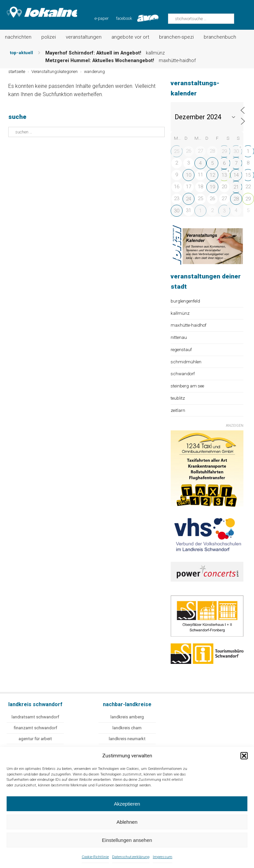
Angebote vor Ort (130, 37)
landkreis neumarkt (127, 739)
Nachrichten (18, 37)
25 (177, 151)
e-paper (102, 18)
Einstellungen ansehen (127, 840)
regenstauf (181, 349)
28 (236, 199)
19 (212, 187)
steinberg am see (187, 386)
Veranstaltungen (84, 37)
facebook (124, 18)
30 (236, 151)
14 (236, 175)
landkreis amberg (127, 717)
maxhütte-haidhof (189, 325)
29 (224, 151)
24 (189, 199)
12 (212, 175)
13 (224, 175)
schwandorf (183, 374)
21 (236, 187)
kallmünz (180, 313)
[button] (244, 756)
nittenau (179, 337)
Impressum (163, 857)
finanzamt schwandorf (35, 728)
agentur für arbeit (35, 739)
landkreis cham (127, 728)
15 (248, 175)
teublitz (178, 398)
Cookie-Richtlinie (95, 857)
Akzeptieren (127, 804)
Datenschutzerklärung (131, 857)
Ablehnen (127, 822)
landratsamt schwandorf (35, 717)
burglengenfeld (185, 301)
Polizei (49, 37)
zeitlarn (178, 410)
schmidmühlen (186, 362)
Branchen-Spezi (176, 37)
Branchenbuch (220, 37)
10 (189, 175)
